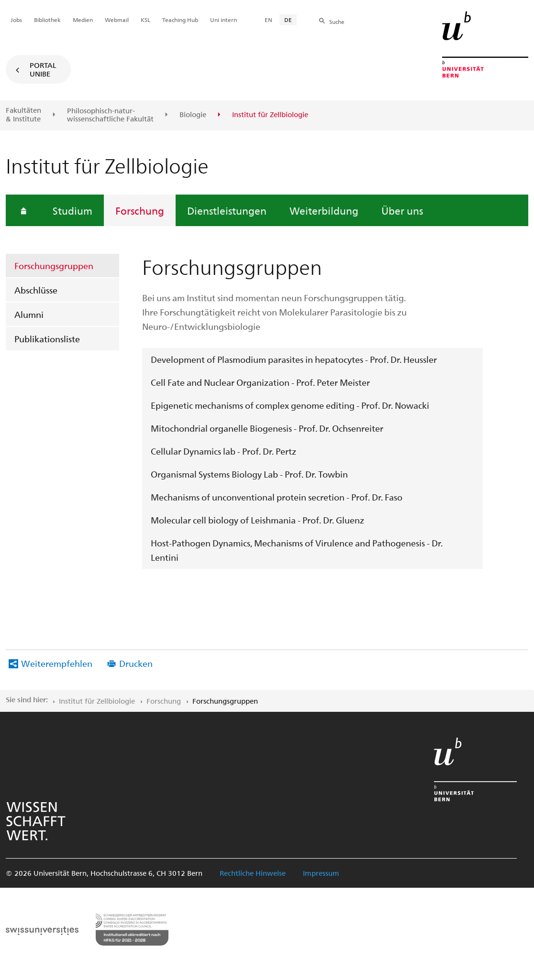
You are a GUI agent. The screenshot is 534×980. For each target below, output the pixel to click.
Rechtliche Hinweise (253, 873)
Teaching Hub (180, 20)
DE (288, 20)
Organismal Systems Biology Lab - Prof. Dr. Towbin (249, 474)
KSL (145, 20)
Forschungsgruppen (54, 266)
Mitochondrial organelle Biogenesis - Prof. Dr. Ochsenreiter (267, 428)
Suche (337, 22)
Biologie (193, 115)
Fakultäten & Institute (23, 114)
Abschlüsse (36, 290)
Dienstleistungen (227, 210)
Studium (72, 210)
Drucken (136, 663)
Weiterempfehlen (57, 663)
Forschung (140, 210)
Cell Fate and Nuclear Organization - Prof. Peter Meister (260, 382)
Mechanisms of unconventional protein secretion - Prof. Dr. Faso (277, 497)
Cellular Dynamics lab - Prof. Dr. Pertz (223, 451)
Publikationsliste (47, 339)
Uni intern (223, 20)
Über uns (402, 210)
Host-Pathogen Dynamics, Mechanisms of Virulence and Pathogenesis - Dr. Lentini (297, 550)
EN (268, 20)
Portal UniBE (43, 69)
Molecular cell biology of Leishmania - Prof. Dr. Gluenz (257, 520)
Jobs (16, 20)
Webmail (117, 20)
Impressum (321, 873)
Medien (83, 20)
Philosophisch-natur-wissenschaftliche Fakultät (110, 115)
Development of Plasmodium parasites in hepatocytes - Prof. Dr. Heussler (294, 359)
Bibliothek (47, 20)
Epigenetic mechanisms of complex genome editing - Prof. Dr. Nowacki (290, 405)
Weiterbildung (324, 210)
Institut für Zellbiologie (97, 701)
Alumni (29, 314)
